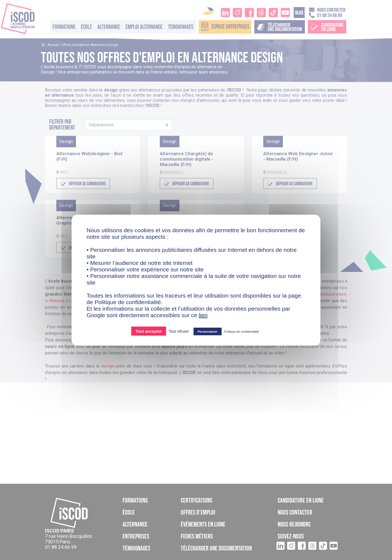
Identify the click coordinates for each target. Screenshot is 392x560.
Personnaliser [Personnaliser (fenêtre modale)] (208, 331)
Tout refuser (179, 331)
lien (203, 315)
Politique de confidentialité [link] (242, 331)
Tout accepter (148, 331)
